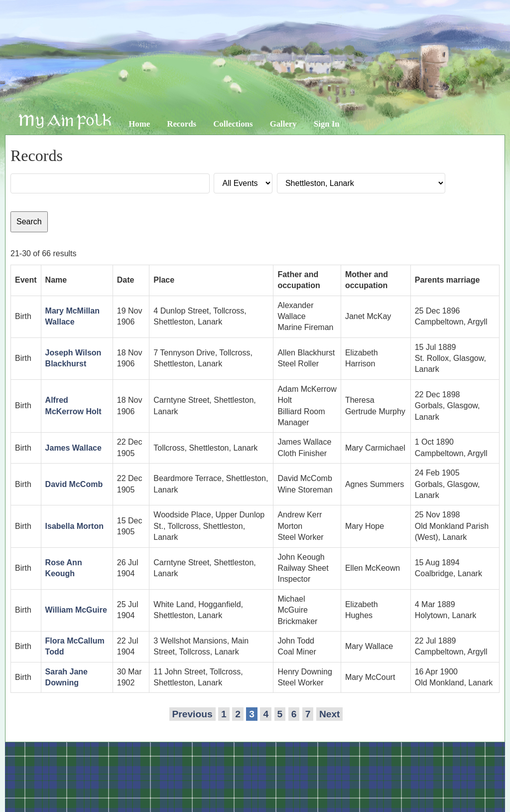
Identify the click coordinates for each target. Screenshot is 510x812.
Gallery (283, 124)
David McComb (74, 484)
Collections (233, 124)
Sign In (327, 124)
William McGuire (76, 610)
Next (330, 714)
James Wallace (73, 448)
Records (182, 124)
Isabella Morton (74, 526)
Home (139, 124)
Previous (192, 714)
